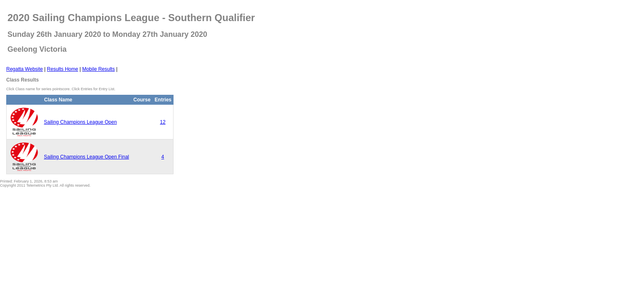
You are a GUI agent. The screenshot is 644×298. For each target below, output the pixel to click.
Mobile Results (98, 69)
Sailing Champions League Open (80, 122)
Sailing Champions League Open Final (86, 157)
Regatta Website (25, 69)
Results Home (62, 69)
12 (163, 122)
